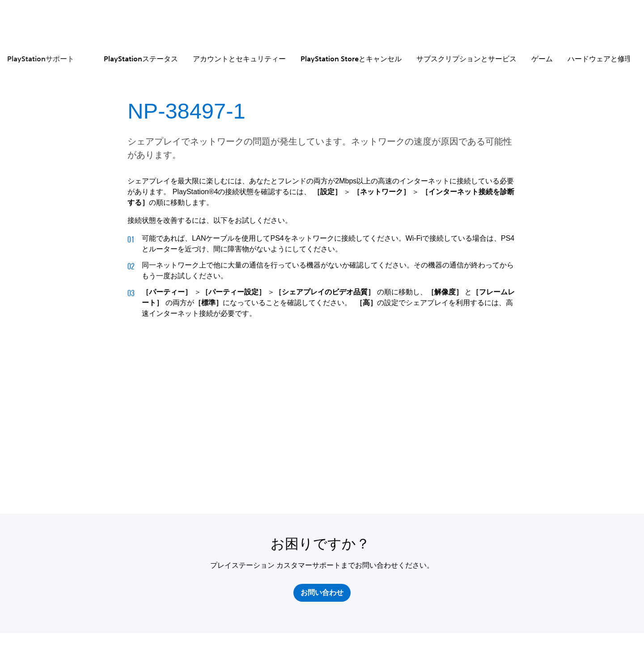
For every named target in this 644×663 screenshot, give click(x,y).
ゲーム (542, 59)
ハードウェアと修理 (600, 59)
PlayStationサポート (41, 59)
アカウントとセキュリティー (239, 59)
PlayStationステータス (141, 59)
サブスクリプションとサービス (466, 59)
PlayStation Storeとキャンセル (351, 59)
